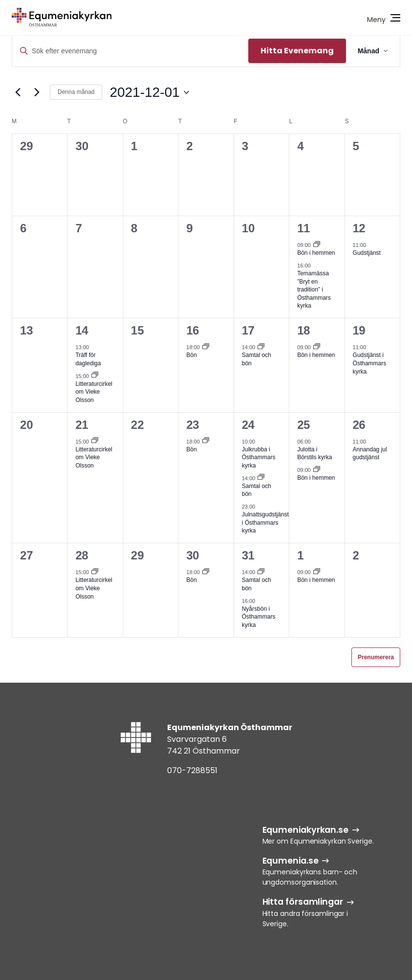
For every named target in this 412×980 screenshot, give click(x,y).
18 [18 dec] (304, 330)
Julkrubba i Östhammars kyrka (259, 457)
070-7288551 (192, 770)
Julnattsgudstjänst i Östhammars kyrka (265, 523)
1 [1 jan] (300, 555)
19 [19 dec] (359, 330)
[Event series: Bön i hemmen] (317, 245)
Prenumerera (376, 657)
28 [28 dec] (82, 555)
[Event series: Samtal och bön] (261, 347)
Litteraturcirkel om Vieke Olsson (94, 392)
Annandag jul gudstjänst (370, 454)
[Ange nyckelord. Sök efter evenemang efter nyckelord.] (130, 51)
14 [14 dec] (82, 330)
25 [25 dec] (304, 425)
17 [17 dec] (248, 330)
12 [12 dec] (359, 228)
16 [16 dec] (193, 330)
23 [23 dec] (193, 425)
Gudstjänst (367, 253)
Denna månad (76, 92)
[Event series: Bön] (206, 347)
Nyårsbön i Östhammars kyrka (259, 617)
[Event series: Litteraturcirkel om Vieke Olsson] (95, 376)
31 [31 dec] (248, 555)
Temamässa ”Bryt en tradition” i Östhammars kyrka (314, 290)
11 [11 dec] (304, 228)
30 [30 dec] (193, 555)
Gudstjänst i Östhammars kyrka (370, 363)
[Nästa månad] (37, 92)
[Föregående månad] (18, 92)
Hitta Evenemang (297, 51)
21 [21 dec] (82, 425)
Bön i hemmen (316, 253)
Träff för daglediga (88, 359)
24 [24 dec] (248, 425)
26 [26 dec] (359, 425)
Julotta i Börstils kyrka (314, 454)
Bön (191, 355)
